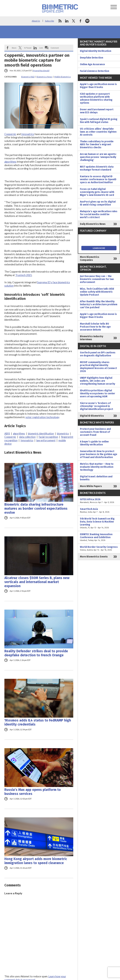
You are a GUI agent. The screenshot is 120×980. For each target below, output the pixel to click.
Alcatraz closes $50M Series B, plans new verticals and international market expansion (37, 582)
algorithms (10, 162)
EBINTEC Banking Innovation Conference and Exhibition (99, 537)
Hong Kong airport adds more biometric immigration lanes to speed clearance (36, 861)
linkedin (67, 21)
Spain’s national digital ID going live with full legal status (99, 121)
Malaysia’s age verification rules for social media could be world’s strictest (99, 214)
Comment (55, 48)
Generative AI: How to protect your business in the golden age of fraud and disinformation (99, 454)
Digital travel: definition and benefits (96, 478)
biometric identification (41, 434)
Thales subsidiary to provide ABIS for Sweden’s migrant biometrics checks (97, 144)
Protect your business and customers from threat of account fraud (95, 432)
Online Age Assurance (92, 64)
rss (60, 21)
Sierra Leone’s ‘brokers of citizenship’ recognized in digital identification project (96, 406)
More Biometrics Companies (90, 259)
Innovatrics (28, 134)
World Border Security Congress (99, 548)
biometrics (63, 434)
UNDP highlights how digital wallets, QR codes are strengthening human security (98, 381)
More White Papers (91, 486)
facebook (80, 21)
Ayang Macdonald (41, 71)
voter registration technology (42, 417)
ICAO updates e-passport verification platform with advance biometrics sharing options (96, 98)
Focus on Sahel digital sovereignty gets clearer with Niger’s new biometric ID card (97, 192)
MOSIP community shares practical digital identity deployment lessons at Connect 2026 (98, 367)
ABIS (7, 434)
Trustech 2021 (24, 275)
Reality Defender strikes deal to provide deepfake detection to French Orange (36, 653)
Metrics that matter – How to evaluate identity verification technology (97, 467)
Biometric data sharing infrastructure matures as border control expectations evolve (36, 509)
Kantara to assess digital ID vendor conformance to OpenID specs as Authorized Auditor (98, 179)
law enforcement (46, 440)
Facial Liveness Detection (95, 71)
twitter (74, 21)
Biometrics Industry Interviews (92, 338)
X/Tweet (28, 48)
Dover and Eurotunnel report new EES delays (97, 111)
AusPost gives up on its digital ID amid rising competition (98, 203)
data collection (27, 437)
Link (41, 48)
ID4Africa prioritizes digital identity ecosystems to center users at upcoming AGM (98, 393)
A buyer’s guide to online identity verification (94, 443)
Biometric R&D (28, 77)
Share (14, 48)
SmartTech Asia (99, 511)
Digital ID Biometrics (92, 416)
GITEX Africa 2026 (99, 501)
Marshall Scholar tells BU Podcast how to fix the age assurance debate (95, 327)
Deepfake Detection (92, 58)
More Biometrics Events (94, 557)
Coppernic (10, 134)
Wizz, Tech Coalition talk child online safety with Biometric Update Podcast (97, 292)
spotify (87, 21)
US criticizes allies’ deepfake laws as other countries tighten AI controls (98, 132)
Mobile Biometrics (63, 77)
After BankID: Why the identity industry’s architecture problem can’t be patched (99, 304)
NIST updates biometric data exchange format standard (97, 168)
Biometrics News (44, 77)
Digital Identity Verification (96, 51)
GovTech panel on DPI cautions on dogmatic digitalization (98, 354)
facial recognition (48, 437)
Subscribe (50, 21)
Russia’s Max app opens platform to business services (33, 792)
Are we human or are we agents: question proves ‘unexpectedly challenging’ (98, 157)
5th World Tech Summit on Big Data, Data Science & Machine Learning (99, 523)
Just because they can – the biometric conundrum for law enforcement (97, 279)
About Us (36, 21)
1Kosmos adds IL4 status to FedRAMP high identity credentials (38, 722)
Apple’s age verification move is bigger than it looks (98, 86)
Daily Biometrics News (93, 224)
